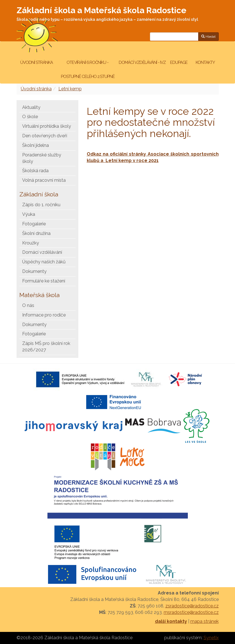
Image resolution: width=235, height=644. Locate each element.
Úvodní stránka (36, 62)
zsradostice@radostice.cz (192, 606)
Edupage (179, 62)
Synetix (211, 638)
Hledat (208, 37)
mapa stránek (205, 621)
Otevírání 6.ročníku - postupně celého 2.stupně (87, 69)
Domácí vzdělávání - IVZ (142, 62)
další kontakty (171, 621)
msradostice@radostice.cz (191, 612)
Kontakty (205, 62)
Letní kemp (70, 89)
